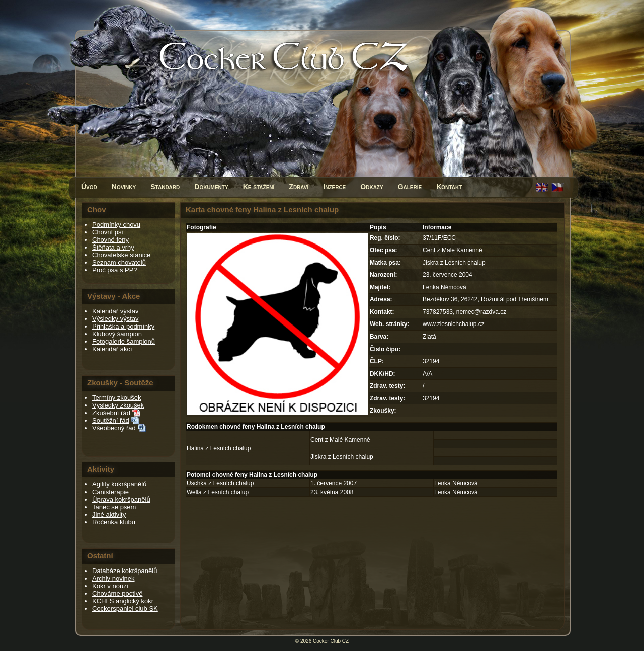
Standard (165, 187)
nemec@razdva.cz (481, 312)
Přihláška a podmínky (123, 326)
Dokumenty (211, 187)
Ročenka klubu (114, 522)
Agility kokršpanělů (119, 484)
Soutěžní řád (111, 420)
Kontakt (449, 187)
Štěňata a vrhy (113, 247)
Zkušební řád (111, 413)
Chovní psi (107, 232)
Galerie (410, 187)
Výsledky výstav (115, 319)
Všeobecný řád (114, 428)
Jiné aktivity (109, 514)
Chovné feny (110, 240)
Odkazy (372, 187)
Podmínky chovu (116, 225)
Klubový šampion (117, 334)
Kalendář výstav (115, 311)
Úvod (89, 187)
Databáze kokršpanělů (125, 571)
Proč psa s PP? (115, 270)
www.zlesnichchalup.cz (454, 324)
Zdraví (299, 187)
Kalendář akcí (112, 349)
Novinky (124, 187)
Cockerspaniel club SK (125, 608)
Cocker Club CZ (331, 641)
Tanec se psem (114, 507)
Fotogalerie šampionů (124, 341)
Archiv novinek (113, 578)
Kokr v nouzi (110, 586)
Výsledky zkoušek (118, 405)
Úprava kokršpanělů (121, 499)
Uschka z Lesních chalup (220, 483)
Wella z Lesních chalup (218, 492)
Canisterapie (110, 492)
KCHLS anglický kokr (123, 601)
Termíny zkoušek (117, 398)
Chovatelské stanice (121, 255)
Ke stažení (259, 187)
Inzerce (334, 187)
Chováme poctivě (117, 593)
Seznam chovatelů (119, 262)
